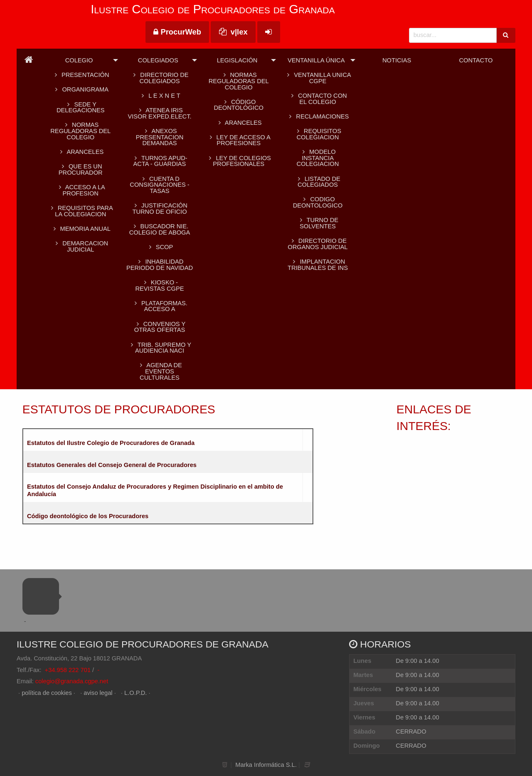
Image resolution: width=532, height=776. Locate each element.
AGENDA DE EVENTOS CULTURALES (160, 371)
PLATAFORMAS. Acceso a (160, 306)
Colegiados (158, 60)
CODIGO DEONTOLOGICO (318, 202)
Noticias (397, 60)
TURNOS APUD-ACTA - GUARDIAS (159, 161)
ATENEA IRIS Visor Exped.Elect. (159, 113)
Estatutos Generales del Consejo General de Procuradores (112, 465)
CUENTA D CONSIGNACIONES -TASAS (159, 185)
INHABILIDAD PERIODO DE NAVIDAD (160, 265)
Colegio (79, 60)
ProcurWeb (177, 32)
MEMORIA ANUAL (81, 229)
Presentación (80, 75)
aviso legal (98, 693)
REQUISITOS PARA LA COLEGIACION (81, 211)
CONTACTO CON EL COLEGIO (318, 99)
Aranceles (239, 123)
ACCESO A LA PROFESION (81, 190)
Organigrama (81, 89)
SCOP (160, 247)
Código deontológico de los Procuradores (88, 516)
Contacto (476, 60)
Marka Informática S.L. (266, 765)
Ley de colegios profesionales (238, 161)
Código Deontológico (238, 105)
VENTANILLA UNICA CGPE (318, 78)
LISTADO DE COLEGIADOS (318, 182)
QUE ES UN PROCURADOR (81, 169)
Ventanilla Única (316, 60)
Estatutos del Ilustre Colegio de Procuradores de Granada (111, 443)
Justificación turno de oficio (160, 209)
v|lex (233, 32)
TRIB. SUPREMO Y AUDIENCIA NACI (160, 348)
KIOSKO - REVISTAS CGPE (159, 285)
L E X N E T (159, 96)
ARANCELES (80, 152)
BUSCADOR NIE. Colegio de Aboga (160, 229)
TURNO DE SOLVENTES (318, 223)
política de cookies (47, 693)
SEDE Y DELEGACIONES (81, 108)
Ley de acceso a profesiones (239, 140)
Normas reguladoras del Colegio (80, 131)
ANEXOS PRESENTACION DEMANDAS (160, 137)
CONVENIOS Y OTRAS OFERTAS (160, 327)
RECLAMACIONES (318, 116)
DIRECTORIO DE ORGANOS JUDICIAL (318, 244)
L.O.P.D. (135, 693)
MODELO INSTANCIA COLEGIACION (318, 158)
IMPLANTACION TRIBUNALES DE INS (318, 265)
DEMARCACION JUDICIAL (80, 246)
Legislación (237, 60)
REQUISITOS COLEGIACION (318, 134)
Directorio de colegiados (159, 78)
